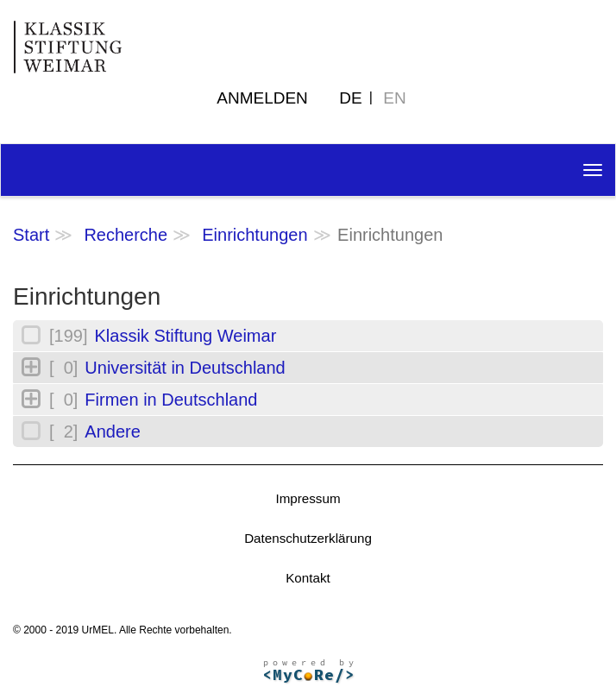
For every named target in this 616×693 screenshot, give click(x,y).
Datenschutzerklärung (308, 538)
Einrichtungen (255, 235)
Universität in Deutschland (185, 368)
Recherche (126, 235)
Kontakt (308, 578)
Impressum (308, 498)
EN (394, 98)
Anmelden (262, 98)
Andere (113, 432)
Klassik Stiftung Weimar (185, 336)
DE (350, 98)
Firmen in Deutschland (171, 400)
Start (31, 235)
